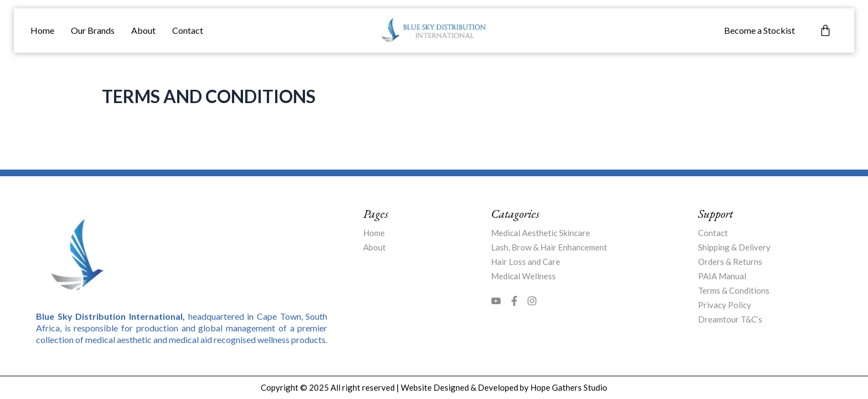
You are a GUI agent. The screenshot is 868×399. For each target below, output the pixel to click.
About (143, 30)
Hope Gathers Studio (569, 387)
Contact (188, 30)
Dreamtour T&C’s (730, 319)
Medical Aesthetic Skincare (541, 233)
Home (42, 30)
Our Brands (93, 30)
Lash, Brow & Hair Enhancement (549, 247)
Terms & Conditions (734, 290)
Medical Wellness (523, 276)
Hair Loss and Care (526, 262)
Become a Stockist (759, 30)
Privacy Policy (725, 305)
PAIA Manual (722, 276)
